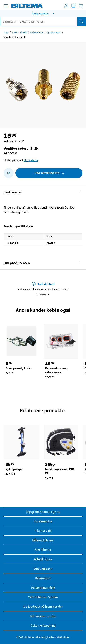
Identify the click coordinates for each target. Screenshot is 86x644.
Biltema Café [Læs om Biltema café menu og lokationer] (43, 531)
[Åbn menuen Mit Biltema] (66, 6)
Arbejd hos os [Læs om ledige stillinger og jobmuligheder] (43, 559)
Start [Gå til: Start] (6, 32)
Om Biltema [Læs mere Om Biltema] (43, 550)
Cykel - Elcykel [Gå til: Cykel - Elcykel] (20, 32)
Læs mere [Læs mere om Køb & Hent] (43, 294)
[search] (43, 21)
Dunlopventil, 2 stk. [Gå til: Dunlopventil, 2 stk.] (18, 368)
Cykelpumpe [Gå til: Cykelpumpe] (14, 469)
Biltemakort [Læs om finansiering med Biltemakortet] (43, 578)
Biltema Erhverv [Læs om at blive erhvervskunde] (43, 540)
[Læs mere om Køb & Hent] (43, 284)
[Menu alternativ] (6, 6)
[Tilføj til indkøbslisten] (9, 173)
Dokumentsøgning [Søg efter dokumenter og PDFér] (43, 625)
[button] (43, 13)
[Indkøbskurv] (81, 6)
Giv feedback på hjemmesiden (43, 607)
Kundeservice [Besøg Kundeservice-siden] (43, 521)
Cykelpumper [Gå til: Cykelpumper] (54, 32)
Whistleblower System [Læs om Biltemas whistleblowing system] (43, 597)
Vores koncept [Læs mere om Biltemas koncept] (43, 569)
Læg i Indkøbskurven (49, 173)
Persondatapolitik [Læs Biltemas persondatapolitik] (43, 588)
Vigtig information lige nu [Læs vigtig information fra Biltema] (43, 512)
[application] (79, 636)
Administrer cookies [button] (43, 616)
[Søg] (82, 21)
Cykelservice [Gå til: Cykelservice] (37, 32)
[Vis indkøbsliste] (73, 6)
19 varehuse (31, 160)
